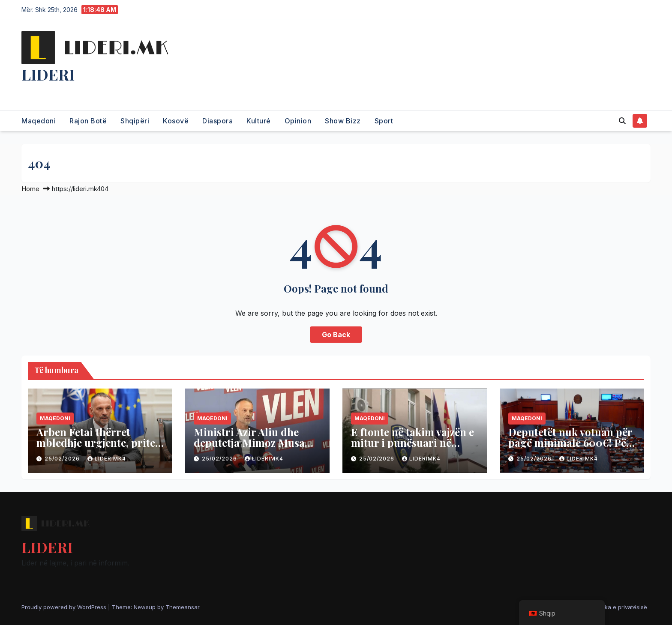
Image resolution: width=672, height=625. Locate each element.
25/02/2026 (63, 459)
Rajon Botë (88, 121)
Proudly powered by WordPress (65, 607)
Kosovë (176, 121)
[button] (622, 121)
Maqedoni (39, 121)
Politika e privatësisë (620, 607)
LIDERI (48, 74)
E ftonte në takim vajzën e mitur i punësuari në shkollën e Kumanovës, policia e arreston (412, 448)
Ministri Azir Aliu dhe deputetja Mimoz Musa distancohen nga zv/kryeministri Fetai (249, 448)
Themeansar (182, 607)
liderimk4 (107, 459)
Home (30, 189)
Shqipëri (135, 121)
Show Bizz (343, 121)
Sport (384, 121)
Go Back (336, 335)
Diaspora (217, 121)
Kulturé (259, 121)
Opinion (298, 121)
